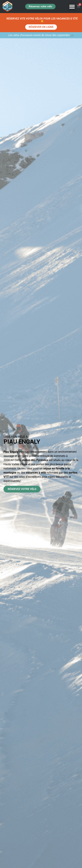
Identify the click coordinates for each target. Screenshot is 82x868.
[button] (72, 7)
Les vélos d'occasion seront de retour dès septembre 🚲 (41, 35)
